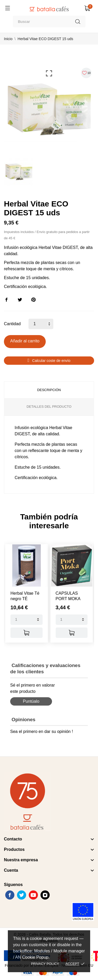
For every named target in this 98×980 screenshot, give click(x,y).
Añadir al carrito (25, 341)
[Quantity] (27, 620)
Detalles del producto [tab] (49, 407)
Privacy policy (45, 964)
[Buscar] (49, 21)
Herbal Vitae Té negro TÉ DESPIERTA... (25, 599)
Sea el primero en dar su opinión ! (42, 731)
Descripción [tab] (49, 390)
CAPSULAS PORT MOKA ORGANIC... (68, 599)
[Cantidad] (41, 324)
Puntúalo (31, 701)
